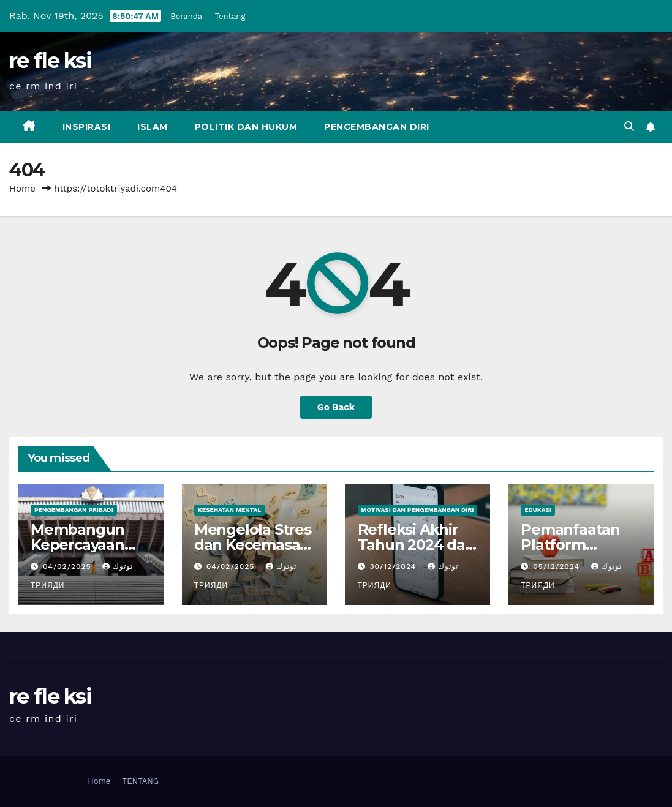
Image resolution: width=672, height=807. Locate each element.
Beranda (186, 16)
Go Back (336, 407)
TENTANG (140, 781)
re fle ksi (50, 61)
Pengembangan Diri (377, 127)
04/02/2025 (69, 566)
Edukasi (538, 510)
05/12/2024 (558, 566)
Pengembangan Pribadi (74, 510)
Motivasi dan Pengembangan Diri (418, 510)
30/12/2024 (394, 566)
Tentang (230, 16)
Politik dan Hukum (246, 127)
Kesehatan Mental (229, 510)
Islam (153, 127)
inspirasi (87, 127)
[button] (629, 126)
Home (22, 189)
